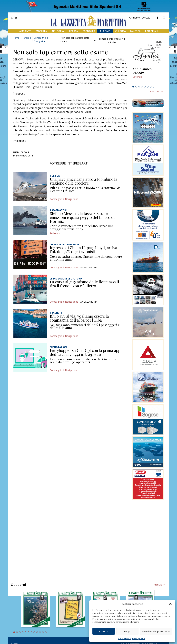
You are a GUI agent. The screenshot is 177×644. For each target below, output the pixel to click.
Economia (89, 31)
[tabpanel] (148, 76)
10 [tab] (40, 632)
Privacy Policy (138, 639)
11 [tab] (43, 632)
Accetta (104, 631)
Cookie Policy (124, 639)
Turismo (105, 31)
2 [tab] (136, 87)
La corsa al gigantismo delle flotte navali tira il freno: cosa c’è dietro (84, 284)
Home (16, 38)
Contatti (146, 18)
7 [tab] (151, 87)
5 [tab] (145, 87)
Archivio (158, 585)
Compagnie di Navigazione (41, 39)
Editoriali (151, 31)
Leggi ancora (148, 76)
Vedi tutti (154, 91)
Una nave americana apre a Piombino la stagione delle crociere (84, 181)
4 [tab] (142, 87)
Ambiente (25, 31)
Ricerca (73, 31)
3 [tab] (139, 87)
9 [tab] (37, 632)
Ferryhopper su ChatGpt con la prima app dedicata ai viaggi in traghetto (85, 352)
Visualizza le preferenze (156, 631)
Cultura (120, 31)
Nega (127, 631)
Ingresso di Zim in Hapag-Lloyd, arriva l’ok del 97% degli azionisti (84, 250)
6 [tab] (148, 87)
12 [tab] (46, 632)
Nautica (135, 31)
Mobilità (41, 31)
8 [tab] (154, 87)
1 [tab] (133, 87)
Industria (58, 31)
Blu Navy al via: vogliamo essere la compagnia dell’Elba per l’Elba (79, 318)
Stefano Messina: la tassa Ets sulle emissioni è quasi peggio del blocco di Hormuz (82, 217)
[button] (170, 604)
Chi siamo (135, 18)
